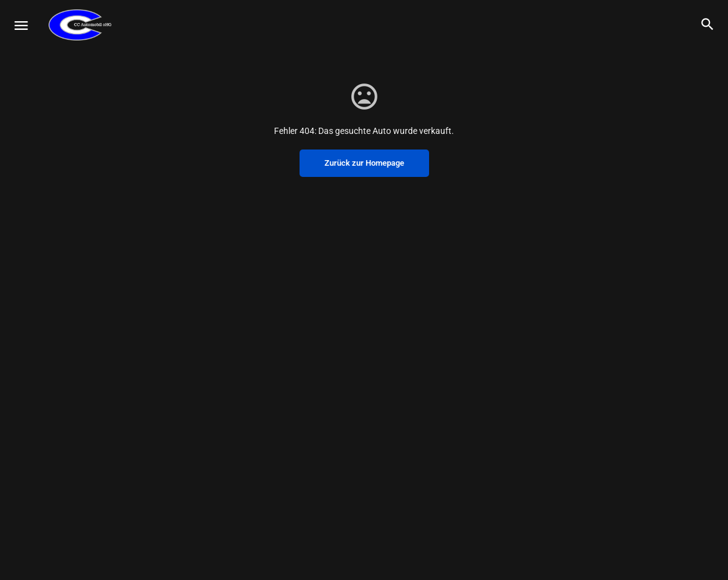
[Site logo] (82, 25)
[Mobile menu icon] (21, 25)
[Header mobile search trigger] (707, 24)
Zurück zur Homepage (364, 163)
